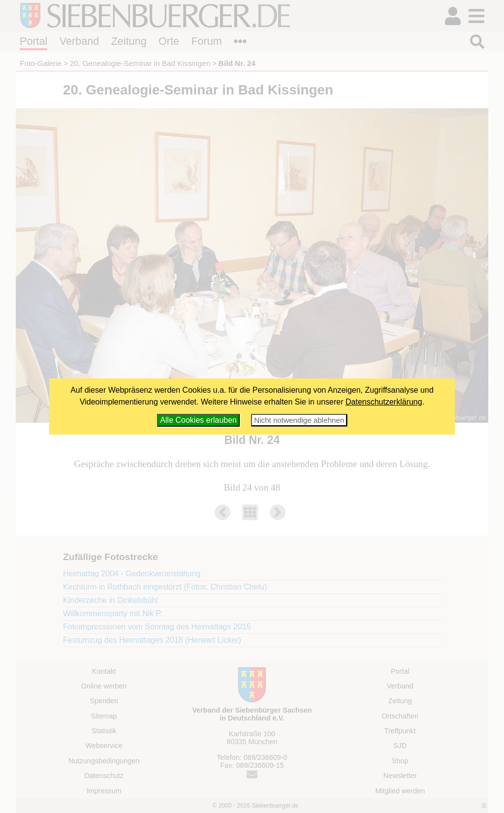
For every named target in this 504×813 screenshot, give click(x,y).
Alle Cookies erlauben (198, 420)
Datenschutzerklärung (384, 402)
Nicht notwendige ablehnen (299, 420)
